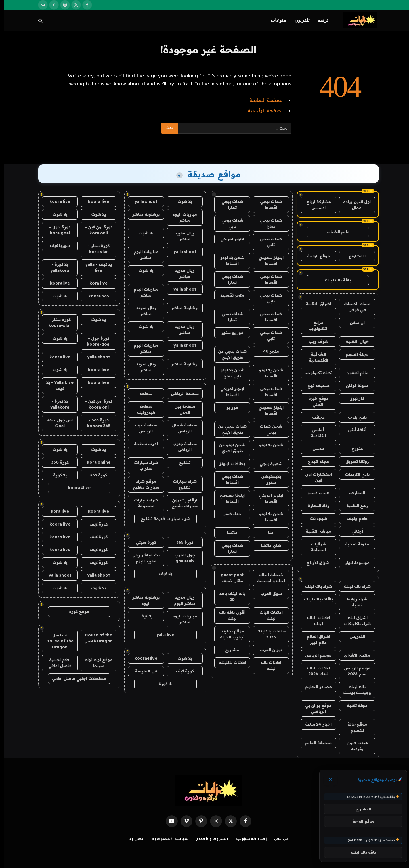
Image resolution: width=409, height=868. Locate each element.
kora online (95, 462)
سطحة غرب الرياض (142, 428)
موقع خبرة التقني (314, 401)
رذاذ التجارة (314, 506)
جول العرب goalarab (181, 558)
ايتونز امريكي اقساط (228, 392)
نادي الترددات (353, 474)
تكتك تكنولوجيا (314, 373)
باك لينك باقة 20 (228, 597)
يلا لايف (161, 574)
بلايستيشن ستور (267, 479)
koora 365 (95, 296)
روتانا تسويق (353, 461)
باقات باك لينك (314, 599)
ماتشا (228, 533)
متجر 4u (267, 351)
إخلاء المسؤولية (247, 839)
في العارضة (142, 671)
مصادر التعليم (314, 687)
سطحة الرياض (181, 394)
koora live (95, 201)
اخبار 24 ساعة (314, 724)
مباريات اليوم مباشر (181, 217)
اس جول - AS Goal (56, 423)
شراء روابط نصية (353, 602)
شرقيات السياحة (314, 547)
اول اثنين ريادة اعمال (353, 205)
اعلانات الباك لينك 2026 (314, 671)
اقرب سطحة (142, 444)
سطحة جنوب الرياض (181, 447)
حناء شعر (228, 514)
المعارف (353, 493)
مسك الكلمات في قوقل (353, 307)
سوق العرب (267, 594)
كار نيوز (353, 398)
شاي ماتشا (267, 545)
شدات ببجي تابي (228, 223)
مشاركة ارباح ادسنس (315, 205)
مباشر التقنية (314, 531)
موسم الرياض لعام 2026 (353, 671)
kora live (95, 283)
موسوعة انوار (353, 563)
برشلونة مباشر (142, 214)
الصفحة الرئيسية (262, 110)
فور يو (228, 407)
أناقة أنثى (353, 430)
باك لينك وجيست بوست (353, 690)
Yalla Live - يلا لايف (56, 385)
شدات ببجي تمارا (228, 204)
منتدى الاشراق (353, 655)
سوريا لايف (56, 246)
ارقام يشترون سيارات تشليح (181, 503)
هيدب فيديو (314, 493)
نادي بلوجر (353, 417)
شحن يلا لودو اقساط (228, 261)
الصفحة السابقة (263, 100)
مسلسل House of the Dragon (56, 641)
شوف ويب (314, 341)
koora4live (142, 658)
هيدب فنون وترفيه (353, 746)
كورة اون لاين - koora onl (95, 404)
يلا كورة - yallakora (56, 267)
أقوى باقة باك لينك (228, 615)
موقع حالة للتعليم (353, 727)
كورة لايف (181, 671)
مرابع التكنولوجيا (314, 326)
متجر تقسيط (228, 295)
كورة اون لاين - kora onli (95, 230)
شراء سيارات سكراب (142, 465)
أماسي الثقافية (314, 433)
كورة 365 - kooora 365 (95, 423)
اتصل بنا (133, 839)
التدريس (353, 636)
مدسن (314, 449)
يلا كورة (161, 684)
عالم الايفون (353, 373)
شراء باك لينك (353, 586)
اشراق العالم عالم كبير (314, 639)
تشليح (181, 463)
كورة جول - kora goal (56, 230)
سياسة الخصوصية (167, 839)
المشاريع (353, 256)
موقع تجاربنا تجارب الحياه (228, 634)
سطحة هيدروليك (142, 409)
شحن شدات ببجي (267, 429)
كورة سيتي (142, 542)
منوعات (274, 20)
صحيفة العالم (314, 743)
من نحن (277, 839)
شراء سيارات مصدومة (142, 503)
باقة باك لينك (334, 280)
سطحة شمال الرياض (181, 428)
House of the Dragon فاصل (95, 638)
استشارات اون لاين (314, 477)
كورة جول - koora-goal (95, 341)
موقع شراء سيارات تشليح (142, 484)
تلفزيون (298, 20)
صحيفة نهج (314, 386)
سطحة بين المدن (181, 409)
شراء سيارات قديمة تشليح (161, 519)
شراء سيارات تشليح (181, 484)
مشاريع (228, 650)
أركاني (353, 531)
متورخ (353, 449)
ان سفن (353, 323)
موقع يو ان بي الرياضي (314, 708)
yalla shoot (142, 201)
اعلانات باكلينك (228, 663)
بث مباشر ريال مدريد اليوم (142, 558)
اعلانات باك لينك (267, 666)
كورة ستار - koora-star (56, 322)
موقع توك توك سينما (95, 663)
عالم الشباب (334, 232)
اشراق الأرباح (314, 563)
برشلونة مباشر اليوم (142, 600)
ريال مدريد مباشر (181, 236)
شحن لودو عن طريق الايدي (228, 448)
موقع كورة (75, 611)
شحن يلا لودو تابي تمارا (228, 373)
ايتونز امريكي (228, 239)
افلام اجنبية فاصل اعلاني (56, 663)
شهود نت (314, 518)
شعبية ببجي (267, 464)
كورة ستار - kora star (95, 249)
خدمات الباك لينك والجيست (267, 578)
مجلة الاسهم (353, 354)
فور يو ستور (228, 333)
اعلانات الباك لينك (314, 621)
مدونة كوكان (353, 386)
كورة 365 (181, 542)
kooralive (56, 283)
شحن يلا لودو (267, 445)
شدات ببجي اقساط (267, 204)
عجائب (314, 417)
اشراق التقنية (314, 304)
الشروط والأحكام (208, 839)
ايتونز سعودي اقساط (267, 261)
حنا (267, 533)
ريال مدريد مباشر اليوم (181, 600)
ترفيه (319, 20)
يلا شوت (181, 201)
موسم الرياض (314, 655)
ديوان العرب (267, 650)
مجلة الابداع (314, 461)
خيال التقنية (353, 341)
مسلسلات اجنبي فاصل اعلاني (75, 678)
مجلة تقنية (353, 705)
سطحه (142, 394)
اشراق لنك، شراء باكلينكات (353, 621)
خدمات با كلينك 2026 (267, 634)
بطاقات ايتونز (228, 464)
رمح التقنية (353, 506)
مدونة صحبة (353, 544)
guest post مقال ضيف (228, 578)
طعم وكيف (353, 518)
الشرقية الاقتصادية (314, 357)
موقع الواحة (314, 256)
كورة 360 (56, 462)
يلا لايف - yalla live (95, 267)
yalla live (161, 635)
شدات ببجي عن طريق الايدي (228, 354)
